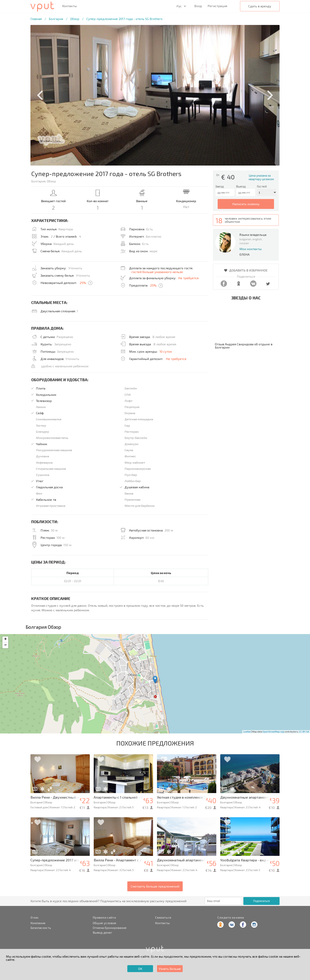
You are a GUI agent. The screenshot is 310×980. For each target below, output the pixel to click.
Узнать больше (170, 969)
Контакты (69, 6)
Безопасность (41, 928)
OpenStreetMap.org (273, 732)
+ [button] (5, 639)
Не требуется (188, 278)
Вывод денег (103, 932)
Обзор (75, 19)
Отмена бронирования (110, 928)
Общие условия (104, 923)
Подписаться (261, 901)
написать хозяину (246, 204)
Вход (198, 6)
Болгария (56, 19)
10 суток (166, 351)
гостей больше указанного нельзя (157, 272)
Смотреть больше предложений (155, 886)
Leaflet (247, 732)
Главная (36, 19)
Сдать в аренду (260, 6)
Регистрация (217, 6)
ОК (140, 969)
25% (83, 283)
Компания (38, 923)
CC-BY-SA (304, 732)
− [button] (5, 645)
